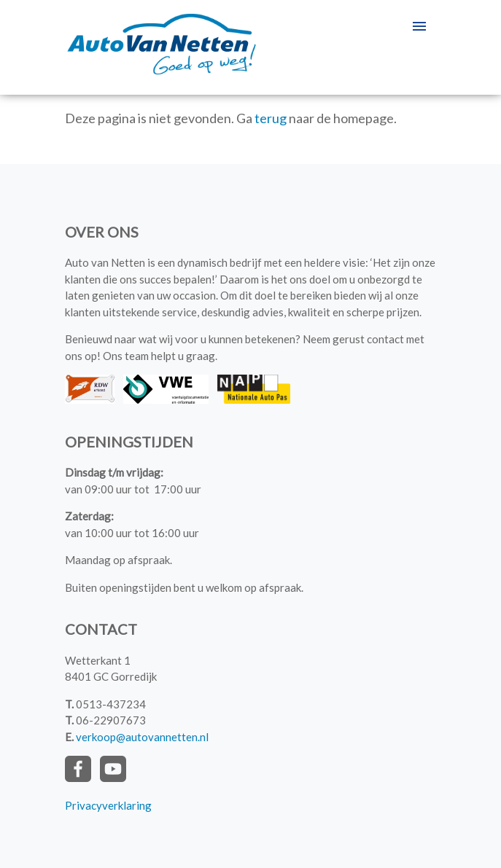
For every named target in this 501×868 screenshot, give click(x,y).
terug (271, 118)
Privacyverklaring (108, 805)
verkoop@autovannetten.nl (142, 737)
